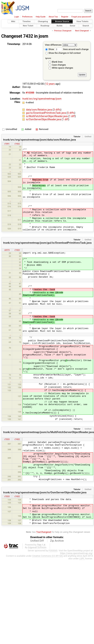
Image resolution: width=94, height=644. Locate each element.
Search (86, 26)
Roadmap (45, 26)
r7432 (17, 144)
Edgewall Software (37, 547)
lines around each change (72, 49)
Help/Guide (41, 17)
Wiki (13, 21)
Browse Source (62, 21)
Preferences (27, 17)
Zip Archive (57, 541)
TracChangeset (44, 532)
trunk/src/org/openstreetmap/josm (42, 99)
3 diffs (57, 110)
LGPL (82, 559)
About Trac (53, 17)
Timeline (26, 21)
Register (65, 17)
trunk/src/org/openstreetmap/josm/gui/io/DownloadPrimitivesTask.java (47, 243)
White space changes (63, 68)
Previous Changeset (63, 31)
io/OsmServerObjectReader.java (44, 119)
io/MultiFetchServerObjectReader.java (47, 116)
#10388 (30, 93)
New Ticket (28, 26)
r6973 (7, 250)
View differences (53, 45)
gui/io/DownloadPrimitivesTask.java (46, 113)
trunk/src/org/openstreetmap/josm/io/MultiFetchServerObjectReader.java (49, 432)
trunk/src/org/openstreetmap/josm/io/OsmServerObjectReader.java (45, 492)
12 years (50, 84)
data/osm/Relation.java (39, 110)
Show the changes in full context (63, 53)
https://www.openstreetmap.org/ (76, 553)
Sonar (73, 26)
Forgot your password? (81, 17)
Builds (60, 26)
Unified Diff (37, 541)
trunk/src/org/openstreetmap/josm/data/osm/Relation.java (40, 140)
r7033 (7, 439)
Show (50, 49)
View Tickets (82, 21)
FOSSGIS (53, 551)
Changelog (43, 21)
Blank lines (57, 62)
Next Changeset (82, 31)
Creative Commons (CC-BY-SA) (48, 556)
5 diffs (71, 113)
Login (17, 17)
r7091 (7, 144)
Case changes (59, 65)
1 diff (72, 116)
